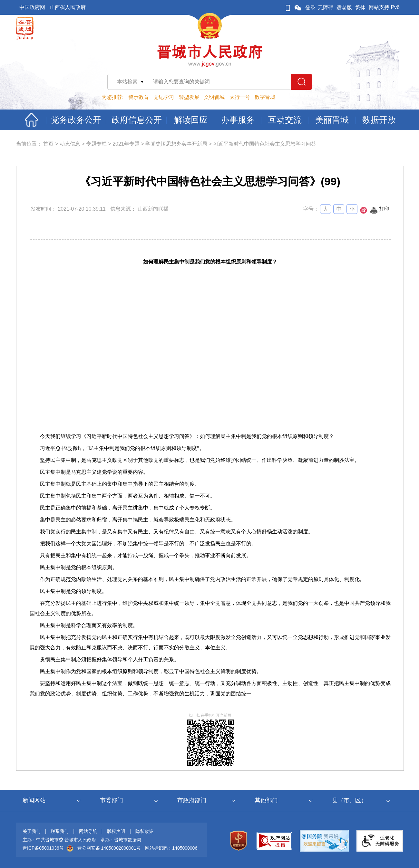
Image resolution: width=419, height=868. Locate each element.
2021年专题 (126, 144)
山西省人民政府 (68, 7)
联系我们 (60, 831)
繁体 (360, 8)
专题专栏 (96, 144)
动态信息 (70, 144)
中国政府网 (32, 7)
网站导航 (88, 831)
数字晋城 (265, 97)
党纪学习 (164, 97)
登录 (310, 8)
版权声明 (116, 831)
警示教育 (139, 97)
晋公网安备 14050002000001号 (109, 848)
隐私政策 (144, 831)
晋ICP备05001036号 (43, 848)
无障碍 (326, 8)
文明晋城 (214, 97)
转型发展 (189, 97)
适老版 (344, 8)
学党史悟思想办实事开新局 (176, 144)
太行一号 (240, 97)
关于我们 (32, 831)
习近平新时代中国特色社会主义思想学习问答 (265, 144)
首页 (48, 144)
